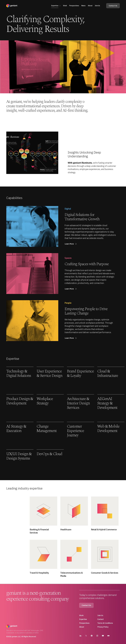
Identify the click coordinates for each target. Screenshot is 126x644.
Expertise (83, 619)
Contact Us (113, 6)
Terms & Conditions (105, 623)
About (82, 627)
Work (81, 615)
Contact (101, 619)
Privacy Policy (103, 627)
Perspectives (84, 623)
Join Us (100, 615)
